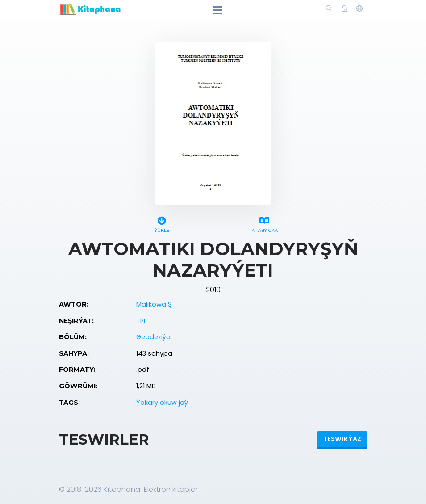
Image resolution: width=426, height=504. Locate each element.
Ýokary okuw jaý (162, 403)
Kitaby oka (264, 223)
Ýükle (162, 223)
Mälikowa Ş (154, 304)
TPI (141, 321)
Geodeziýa (153, 337)
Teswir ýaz (342, 439)
